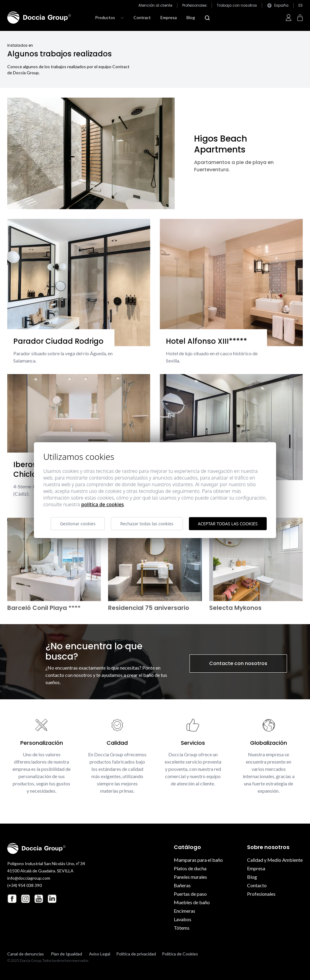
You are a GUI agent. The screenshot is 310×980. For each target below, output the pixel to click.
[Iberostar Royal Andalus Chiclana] (79, 422)
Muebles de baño (192, 902)
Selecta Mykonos (235, 608)
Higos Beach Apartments (221, 144)
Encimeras (185, 911)
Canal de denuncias (26, 954)
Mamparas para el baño (198, 860)
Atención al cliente (155, 5)
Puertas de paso (190, 894)
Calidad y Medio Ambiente (275, 860)
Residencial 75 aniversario (149, 608)
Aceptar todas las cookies (228, 524)
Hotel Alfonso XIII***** (206, 341)
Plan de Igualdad (66, 954)
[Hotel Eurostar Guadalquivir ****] (231, 427)
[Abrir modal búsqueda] (207, 18)
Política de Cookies (180, 954)
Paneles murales (190, 877)
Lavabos (183, 919)
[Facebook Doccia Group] (12, 899)
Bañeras (182, 885)
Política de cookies (102, 504)
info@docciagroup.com (29, 878)
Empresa (169, 17)
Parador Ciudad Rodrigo (58, 341)
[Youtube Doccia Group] (39, 899)
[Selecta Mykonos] (256, 559)
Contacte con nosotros (238, 663)
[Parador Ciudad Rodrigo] (79, 283)
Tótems (182, 928)
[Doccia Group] (39, 18)
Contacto (257, 885)
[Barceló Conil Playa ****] (54, 559)
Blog (191, 17)
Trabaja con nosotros (237, 5)
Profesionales (195, 5)
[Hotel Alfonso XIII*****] (231, 283)
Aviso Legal (100, 954)
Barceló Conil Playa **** (44, 608)
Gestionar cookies (78, 524)
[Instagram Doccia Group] (25, 899)
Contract (142, 17)
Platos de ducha (190, 868)
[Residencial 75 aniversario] (155, 559)
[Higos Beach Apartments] (91, 153)
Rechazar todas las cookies (147, 524)
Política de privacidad (136, 954)
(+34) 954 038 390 (25, 885)
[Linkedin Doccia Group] (52, 899)
